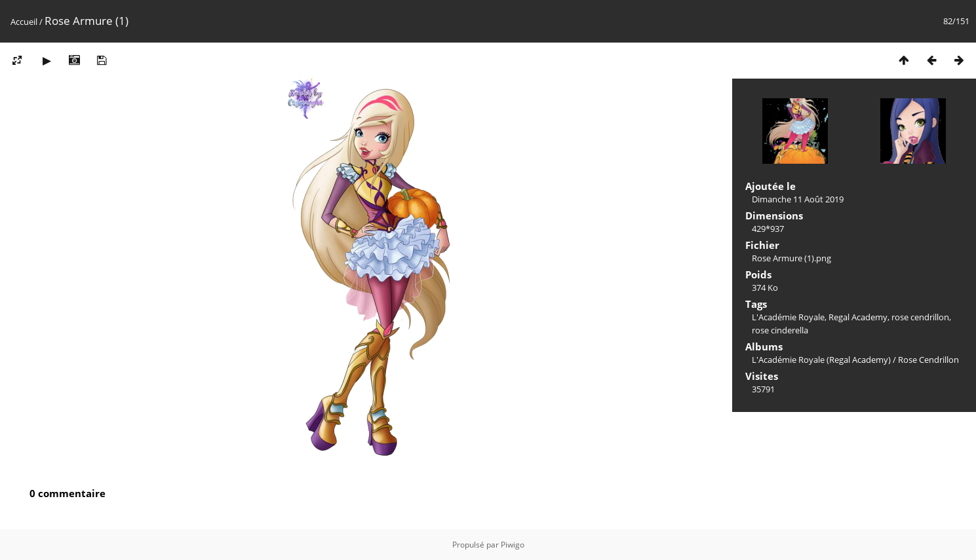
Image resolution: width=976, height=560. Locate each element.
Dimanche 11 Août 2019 (798, 199)
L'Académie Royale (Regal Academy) (821, 360)
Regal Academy (858, 317)
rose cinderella (780, 330)
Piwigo (513, 545)
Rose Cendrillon (928, 360)
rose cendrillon (920, 317)
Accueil (24, 22)
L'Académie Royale (788, 317)
